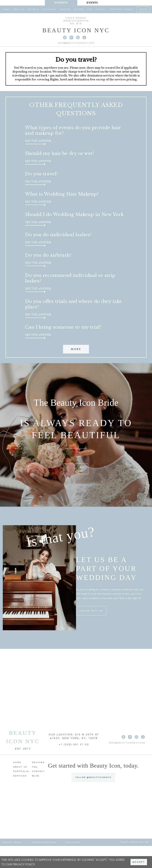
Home (6, 9)
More (76, 370)
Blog (36, 798)
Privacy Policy (24, 864)
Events (92, 3)
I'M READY (76, 491)
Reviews (79, 9)
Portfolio (33, 9)
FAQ (90, 9)
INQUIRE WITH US (91, 633)
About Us (18, 9)
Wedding (61, 3)
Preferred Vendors (121, 9)
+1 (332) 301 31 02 (74, 767)
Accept (139, 862)
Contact (101, 9)
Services (65, 9)
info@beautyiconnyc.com (76, 43)
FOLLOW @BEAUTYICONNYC (94, 799)
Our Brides (49, 9)
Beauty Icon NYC (76, 30)
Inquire (143, 9)
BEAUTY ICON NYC (23, 759)
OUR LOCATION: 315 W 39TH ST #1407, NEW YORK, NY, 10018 (74, 759)
